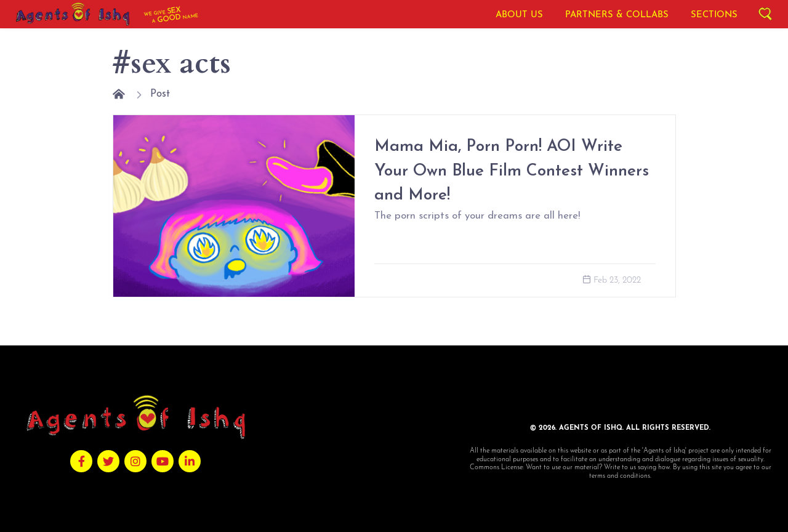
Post (160, 94)
